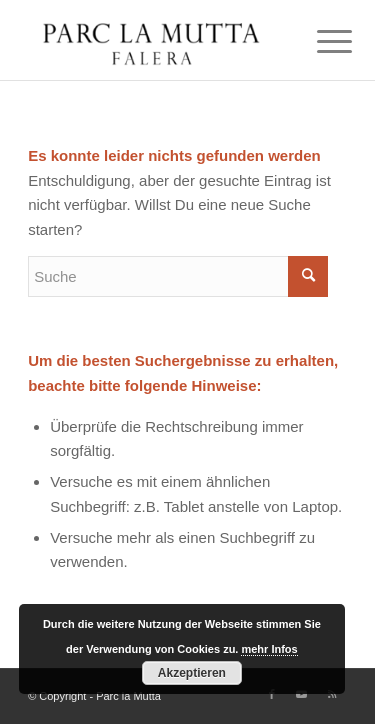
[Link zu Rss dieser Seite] (332, 694)
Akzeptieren (192, 673)
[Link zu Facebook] (272, 694)
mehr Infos (269, 649)
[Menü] (319, 42)
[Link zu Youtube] (302, 694)
